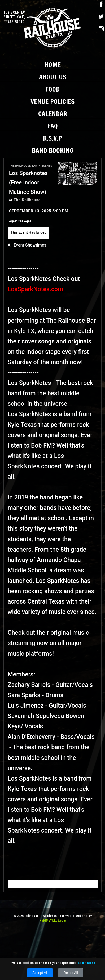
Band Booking (53, 150)
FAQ (52, 126)
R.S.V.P (52, 138)
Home (53, 65)
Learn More (87, 963)
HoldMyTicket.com (53, 920)
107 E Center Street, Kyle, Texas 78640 (14, 17)
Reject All (71, 973)
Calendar (53, 114)
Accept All (40, 973)
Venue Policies (52, 101)
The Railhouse (27, 200)
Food (52, 89)
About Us (53, 77)
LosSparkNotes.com (36, 289)
